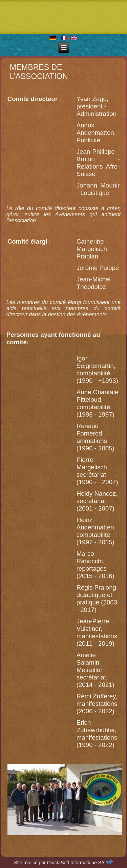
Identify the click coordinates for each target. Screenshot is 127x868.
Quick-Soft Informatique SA (80, 863)
